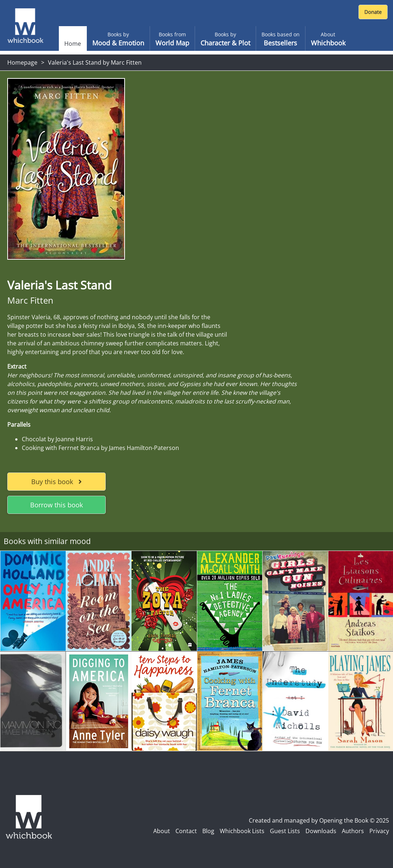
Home (73, 44)
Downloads (321, 831)
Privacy (379, 831)
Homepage (22, 62)
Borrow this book (56, 505)
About (162, 831)
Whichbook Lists (242, 831)
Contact (186, 831)
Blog (208, 831)
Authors (353, 831)
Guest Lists (285, 831)
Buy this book (56, 482)
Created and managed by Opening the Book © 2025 (319, 820)
